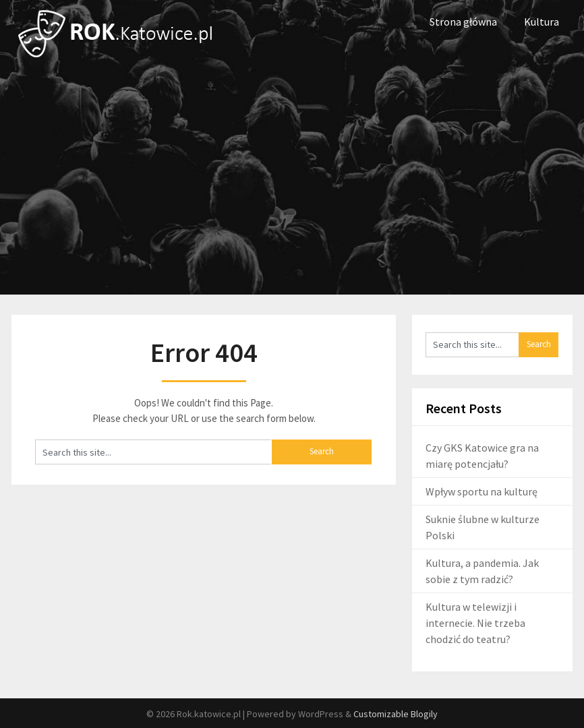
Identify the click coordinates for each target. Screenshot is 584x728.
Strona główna (463, 22)
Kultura (542, 22)
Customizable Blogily (396, 714)
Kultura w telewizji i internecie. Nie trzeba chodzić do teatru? (475, 623)
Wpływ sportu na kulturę (481, 491)
